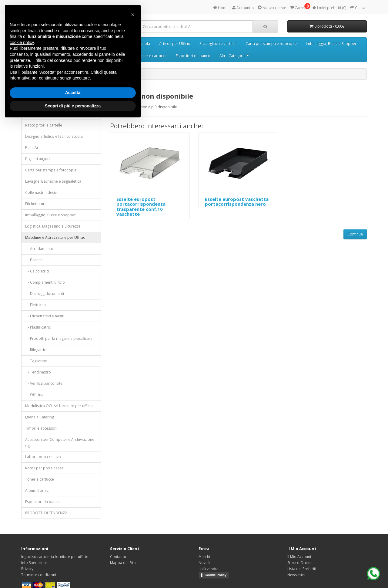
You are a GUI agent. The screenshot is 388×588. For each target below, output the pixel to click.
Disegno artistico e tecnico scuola (54, 136)
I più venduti (209, 569)
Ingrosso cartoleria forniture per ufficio (55, 557)
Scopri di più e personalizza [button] (73, 106)
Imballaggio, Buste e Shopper (331, 44)
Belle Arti (33, 148)
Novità (204, 563)
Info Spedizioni (34, 563)
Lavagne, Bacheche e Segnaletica (53, 181)
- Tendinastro (38, 372)
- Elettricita (35, 305)
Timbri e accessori (41, 428)
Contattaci (119, 557)
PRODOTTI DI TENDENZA (46, 513)
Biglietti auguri (37, 159)
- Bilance (34, 260)
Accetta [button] (73, 93)
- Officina (34, 395)
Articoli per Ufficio (175, 44)
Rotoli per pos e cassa (44, 468)
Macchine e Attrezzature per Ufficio (55, 237)
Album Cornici (37, 490)
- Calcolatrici (37, 271)
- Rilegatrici (36, 350)
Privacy (27, 569)
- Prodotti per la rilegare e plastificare (59, 338)
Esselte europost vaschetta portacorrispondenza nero (237, 202)
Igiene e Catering (40, 417)
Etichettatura (36, 204)
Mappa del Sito (123, 563)
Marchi (204, 557)
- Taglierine (36, 361)
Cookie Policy (216, 575)
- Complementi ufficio (45, 282)
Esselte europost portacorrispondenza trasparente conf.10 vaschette (141, 207)
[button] (133, 15)
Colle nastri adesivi (41, 193)
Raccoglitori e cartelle (218, 44)
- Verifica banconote (44, 383)
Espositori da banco (193, 56)
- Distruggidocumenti (45, 294)
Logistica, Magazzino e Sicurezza (53, 226)
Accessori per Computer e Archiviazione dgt (60, 443)
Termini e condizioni (39, 575)
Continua (355, 234)
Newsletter (297, 575)
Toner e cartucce (152, 56)
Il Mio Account (299, 557)
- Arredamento (39, 249)
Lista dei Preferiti (302, 569)
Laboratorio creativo (43, 457)
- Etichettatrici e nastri (45, 316)
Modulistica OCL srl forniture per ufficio (59, 406)
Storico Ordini (299, 563)
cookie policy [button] (22, 42)
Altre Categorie (234, 56)
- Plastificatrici (38, 327)
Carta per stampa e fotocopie (271, 44)
